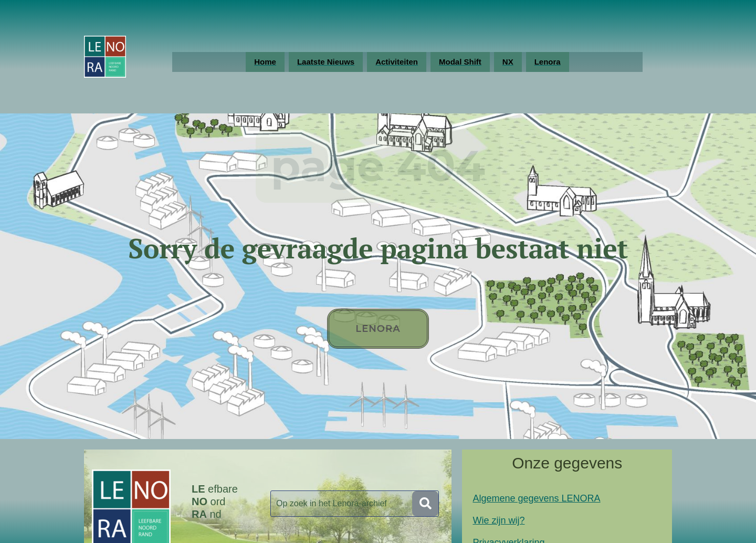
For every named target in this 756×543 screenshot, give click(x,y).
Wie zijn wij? (498, 520)
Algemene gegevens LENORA (536, 498)
